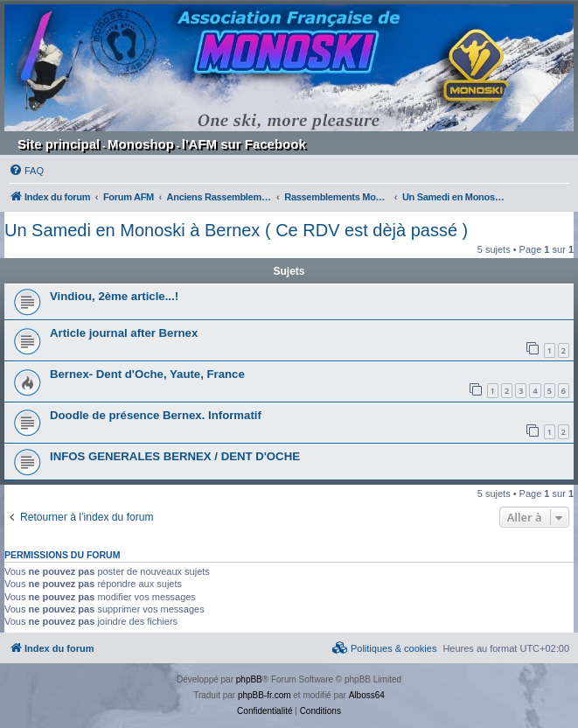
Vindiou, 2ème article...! (114, 296)
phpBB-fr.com (265, 695)
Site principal (59, 144)
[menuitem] (26, 171)
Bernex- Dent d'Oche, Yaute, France (147, 374)
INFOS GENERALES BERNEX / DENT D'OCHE (175, 456)
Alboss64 (367, 695)
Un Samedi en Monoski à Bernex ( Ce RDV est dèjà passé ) (236, 230)
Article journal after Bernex (124, 333)
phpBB (249, 679)
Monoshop (141, 144)
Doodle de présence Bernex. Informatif (156, 415)
